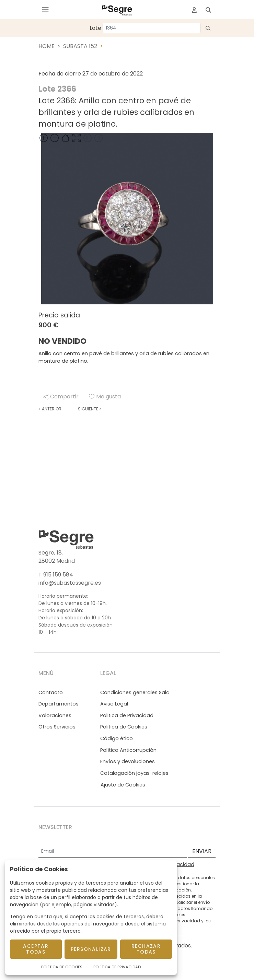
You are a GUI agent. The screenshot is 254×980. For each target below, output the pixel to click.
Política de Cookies (62, 967)
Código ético (117, 738)
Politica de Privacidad (127, 715)
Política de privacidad (177, 921)
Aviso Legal (114, 704)
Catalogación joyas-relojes (134, 773)
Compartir (61, 396)
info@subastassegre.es (70, 583)
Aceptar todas (36, 949)
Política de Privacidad (117, 967)
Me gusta (105, 396)
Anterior (50, 409)
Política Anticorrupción (128, 750)
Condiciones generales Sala (135, 692)
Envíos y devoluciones (128, 761)
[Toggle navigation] (45, 10)
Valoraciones (55, 715)
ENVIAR (202, 851)
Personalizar (91, 949)
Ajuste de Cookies (123, 785)
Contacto (51, 692)
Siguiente (90, 409)
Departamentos (59, 704)
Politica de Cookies (124, 727)
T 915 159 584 (56, 575)
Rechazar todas (146, 949)
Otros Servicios (57, 727)
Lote (95, 28)
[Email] (113, 852)
